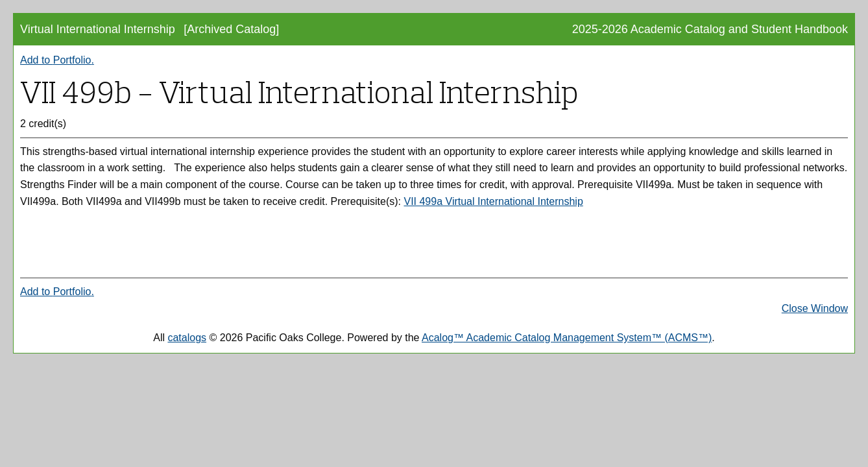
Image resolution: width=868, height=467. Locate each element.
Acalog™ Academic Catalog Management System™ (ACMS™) (567, 338)
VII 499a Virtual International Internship (493, 201)
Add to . (57, 60)
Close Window (815, 308)
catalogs (187, 338)
